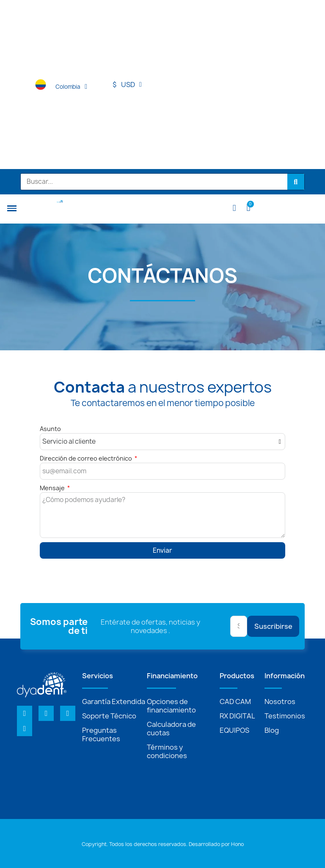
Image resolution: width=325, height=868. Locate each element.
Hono (237, 844)
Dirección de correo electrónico (87, 458)
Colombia (71, 87)
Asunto (50, 429)
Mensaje (53, 488)
